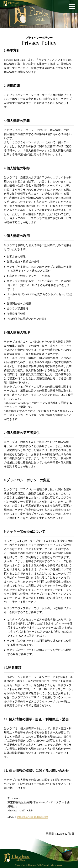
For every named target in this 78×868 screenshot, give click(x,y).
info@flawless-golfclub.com (33, 817)
